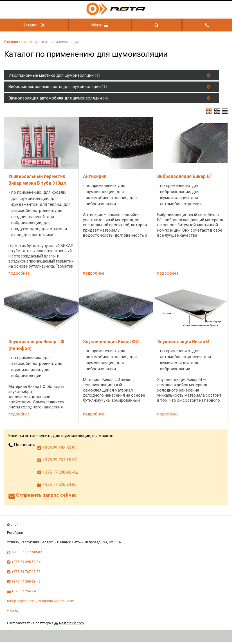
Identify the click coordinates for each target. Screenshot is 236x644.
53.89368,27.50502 (27, 552)
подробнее (19, 273)
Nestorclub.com (71, 623)
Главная (11, 42)
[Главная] (116, 14)
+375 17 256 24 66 (57, 484)
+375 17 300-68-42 (57, 472)
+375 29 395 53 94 (57, 448)
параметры (31, 42)
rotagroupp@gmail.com (56, 601)
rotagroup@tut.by (20, 601)
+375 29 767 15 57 (57, 460)
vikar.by (13, 611)
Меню (100, 25)
